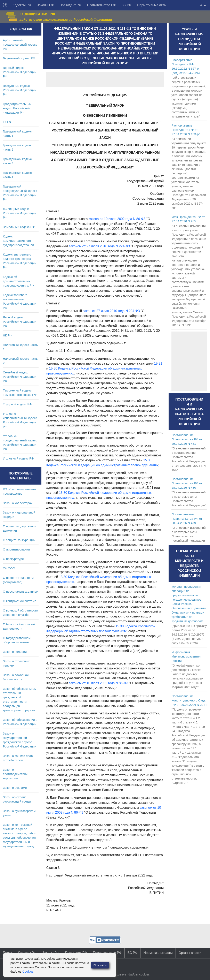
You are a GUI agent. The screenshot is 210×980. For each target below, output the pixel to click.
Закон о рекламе (15, 788)
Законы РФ (45, 5)
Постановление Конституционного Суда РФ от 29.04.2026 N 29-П (189, 700)
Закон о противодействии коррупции (15, 774)
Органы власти (190, 953)
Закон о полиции (15, 652)
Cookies (28, 971)
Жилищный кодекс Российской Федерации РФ (20, 213)
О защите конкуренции (19, 540)
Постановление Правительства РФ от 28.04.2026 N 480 (187, 483)
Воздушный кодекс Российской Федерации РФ (20, 90)
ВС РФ (126, 5)
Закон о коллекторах (18, 503)
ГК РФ (7, 122)
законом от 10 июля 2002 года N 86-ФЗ (99, 683)
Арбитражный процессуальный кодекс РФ (20, 44)
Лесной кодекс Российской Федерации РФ (20, 322)
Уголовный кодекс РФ (18, 458)
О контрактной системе (20, 601)
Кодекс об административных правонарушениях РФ (18, 281)
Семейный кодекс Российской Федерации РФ (20, 377)
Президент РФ (70, 5)
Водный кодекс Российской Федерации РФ (20, 72)
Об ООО (9, 568)
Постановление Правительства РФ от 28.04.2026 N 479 (187, 519)
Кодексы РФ (22, 5)
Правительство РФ (102, 5)
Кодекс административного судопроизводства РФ (18, 241)
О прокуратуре (13, 559)
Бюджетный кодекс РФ (19, 58)
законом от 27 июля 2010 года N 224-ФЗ (99, 246)
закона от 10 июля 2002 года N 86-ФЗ (117, 219)
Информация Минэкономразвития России (186, 656)
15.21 (158, 363)
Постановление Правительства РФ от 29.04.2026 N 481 (187, 439)
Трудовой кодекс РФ (17, 404)
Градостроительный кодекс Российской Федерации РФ (17, 108)
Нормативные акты (152, 5)
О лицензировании (16, 549)
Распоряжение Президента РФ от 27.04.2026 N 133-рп (186, 130)
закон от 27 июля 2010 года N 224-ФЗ (111, 311)
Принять (100, 965)
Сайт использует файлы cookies (127, 974)
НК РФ (7, 335)
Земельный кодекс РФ (19, 227)
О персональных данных (21, 591)
